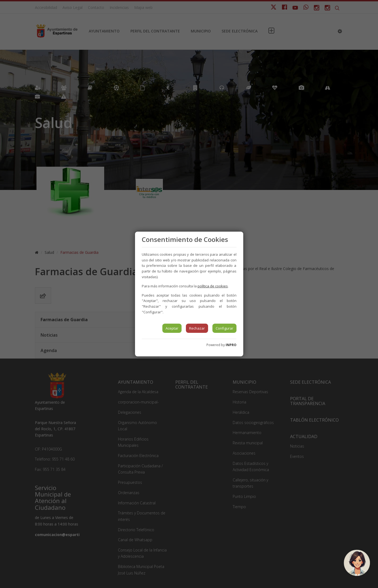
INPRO (231, 345)
